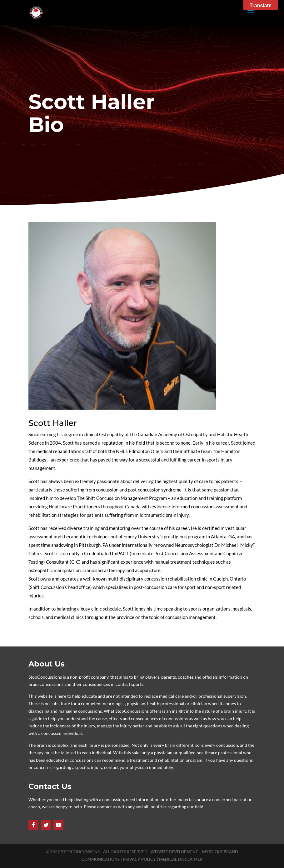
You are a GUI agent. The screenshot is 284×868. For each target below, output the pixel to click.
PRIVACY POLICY (140, 859)
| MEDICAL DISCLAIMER (180, 859)
